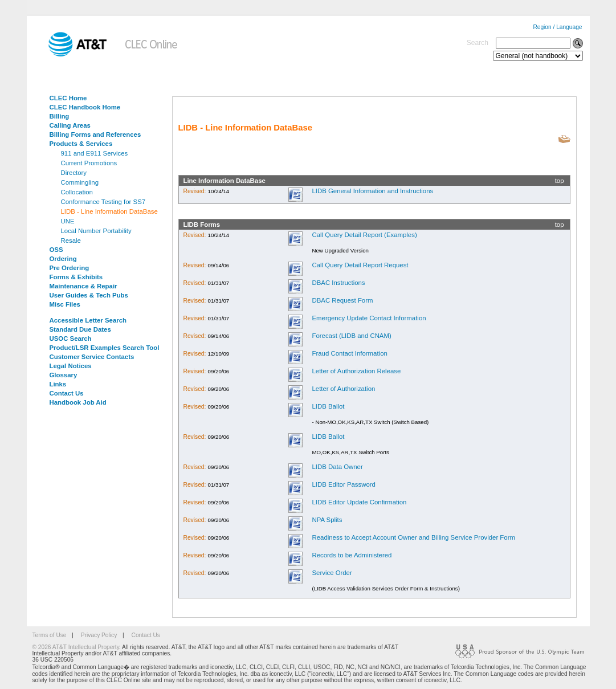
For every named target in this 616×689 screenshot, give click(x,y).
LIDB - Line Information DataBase (109, 211)
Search (478, 43)
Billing (60, 116)
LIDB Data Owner (337, 467)
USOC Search (71, 339)
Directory (74, 173)
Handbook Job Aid (78, 402)
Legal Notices (71, 366)
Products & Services (81, 144)
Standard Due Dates (80, 329)
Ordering (63, 259)
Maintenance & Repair (83, 286)
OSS (56, 250)
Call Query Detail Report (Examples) (364, 235)
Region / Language (557, 27)
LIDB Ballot (328, 406)
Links (58, 384)
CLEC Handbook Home (85, 107)
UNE (68, 221)
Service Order (332, 573)
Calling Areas (70, 125)
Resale (71, 240)
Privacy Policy (99, 635)
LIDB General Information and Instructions (372, 191)
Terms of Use (50, 635)
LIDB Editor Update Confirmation (359, 502)
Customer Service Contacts (92, 357)
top (560, 181)
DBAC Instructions (338, 283)
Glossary (64, 375)
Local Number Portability (96, 231)
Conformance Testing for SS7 (103, 202)
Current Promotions (89, 163)
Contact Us (67, 393)
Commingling (80, 182)
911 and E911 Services (95, 153)
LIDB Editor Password (343, 484)
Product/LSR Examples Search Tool (105, 348)
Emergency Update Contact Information (369, 318)
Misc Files (65, 304)
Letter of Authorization (343, 389)
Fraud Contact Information (349, 353)
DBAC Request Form (342, 300)
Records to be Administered (352, 555)
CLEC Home (68, 98)
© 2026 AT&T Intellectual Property (76, 647)
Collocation (77, 192)
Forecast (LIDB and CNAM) (351, 336)
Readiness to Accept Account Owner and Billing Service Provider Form (413, 537)
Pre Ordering (70, 268)
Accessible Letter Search (88, 320)
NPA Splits (327, 520)
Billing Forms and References (95, 134)
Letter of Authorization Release (356, 371)
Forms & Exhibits (76, 277)
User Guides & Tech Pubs (89, 295)
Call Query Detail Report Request (360, 265)
